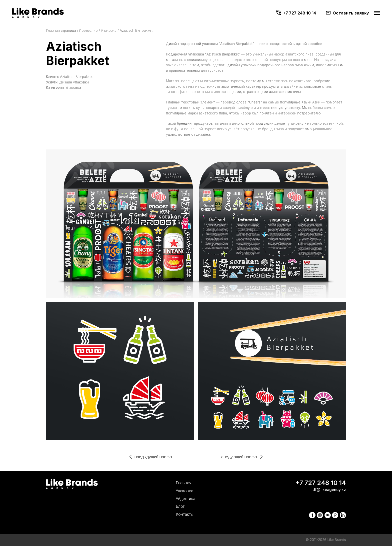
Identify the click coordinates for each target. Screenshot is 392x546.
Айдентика (182, 498)
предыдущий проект (152, 457)
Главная (180, 482)
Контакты (181, 514)
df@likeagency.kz (329, 489)
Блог (176, 506)
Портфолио (90, 30)
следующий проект (241, 457)
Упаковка (110, 30)
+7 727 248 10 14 (299, 13)
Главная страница (61, 30)
